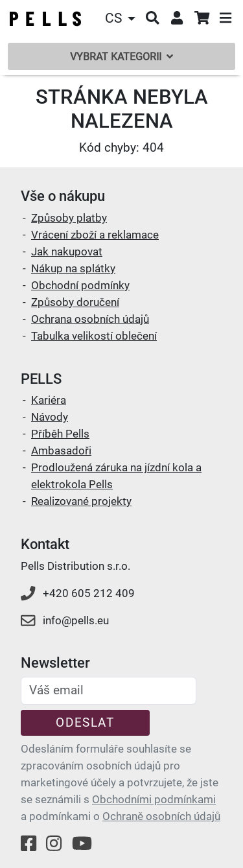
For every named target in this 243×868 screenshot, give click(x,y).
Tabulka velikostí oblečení (94, 336)
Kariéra (49, 400)
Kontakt (45, 544)
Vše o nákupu (63, 196)
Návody (50, 417)
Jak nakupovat (67, 252)
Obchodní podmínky (80, 285)
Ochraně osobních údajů (161, 816)
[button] (122, 18)
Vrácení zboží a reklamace (95, 235)
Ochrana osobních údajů (90, 319)
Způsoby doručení (75, 302)
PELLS (41, 379)
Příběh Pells (60, 434)
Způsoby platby (69, 218)
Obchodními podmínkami (154, 799)
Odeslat (85, 722)
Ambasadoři (61, 451)
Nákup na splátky (73, 268)
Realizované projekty (81, 501)
